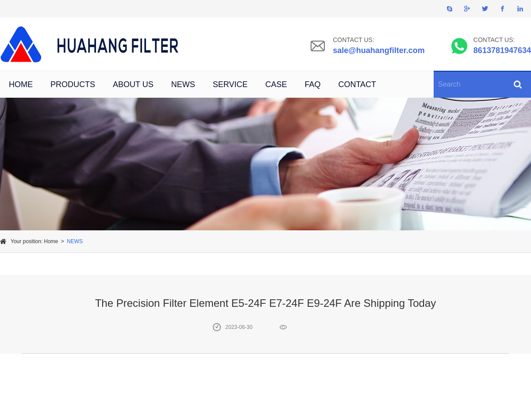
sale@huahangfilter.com (379, 50)
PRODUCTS (73, 84)
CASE (276, 84)
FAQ (312, 84)
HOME (21, 84)
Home (51, 241)
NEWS (183, 84)
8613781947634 (502, 50)
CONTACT (357, 84)
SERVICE (230, 84)
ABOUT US (133, 84)
